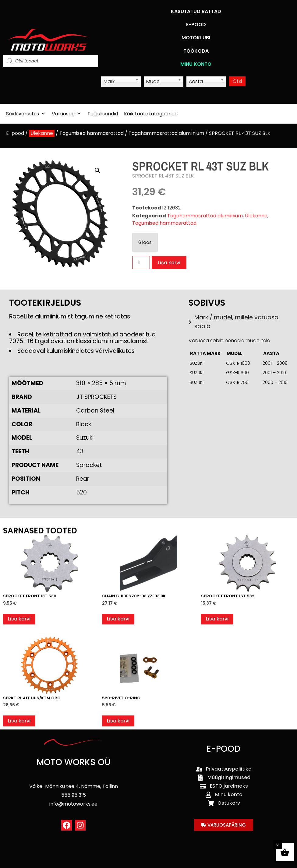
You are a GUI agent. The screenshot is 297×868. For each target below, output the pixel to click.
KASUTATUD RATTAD (196, 11)
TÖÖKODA (196, 51)
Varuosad (67, 114)
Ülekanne (42, 133)
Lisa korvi (169, 263)
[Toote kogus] (141, 263)
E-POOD (196, 25)
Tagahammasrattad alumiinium (166, 133)
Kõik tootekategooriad (151, 114)
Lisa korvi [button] (19, 619)
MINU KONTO (196, 64)
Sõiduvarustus (26, 114)
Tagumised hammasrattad (92, 133)
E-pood (15, 133)
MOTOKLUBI (196, 38)
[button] (97, 170)
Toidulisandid (103, 114)
